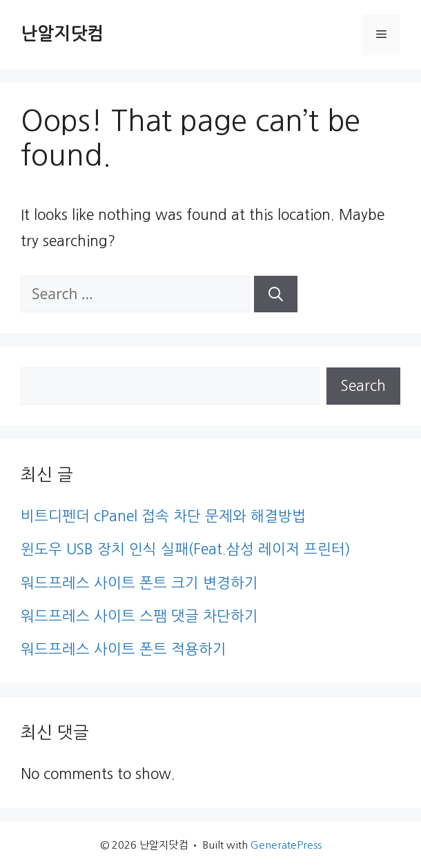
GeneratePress (286, 845)
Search (363, 386)
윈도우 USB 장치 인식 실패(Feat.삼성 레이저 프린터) (186, 549)
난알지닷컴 (62, 34)
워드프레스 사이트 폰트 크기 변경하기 (139, 583)
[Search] (276, 294)
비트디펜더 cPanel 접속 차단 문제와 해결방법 (163, 516)
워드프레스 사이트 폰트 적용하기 (124, 649)
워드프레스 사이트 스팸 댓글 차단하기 (139, 616)
